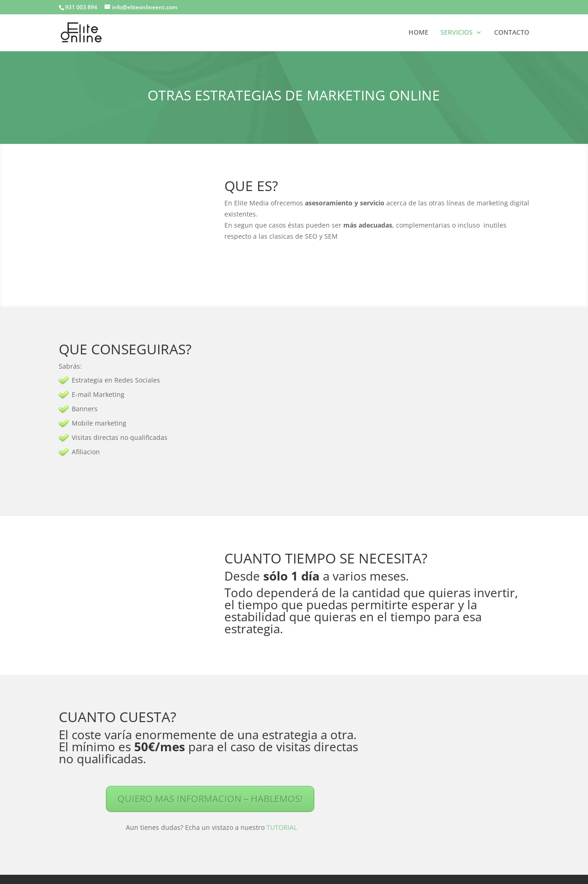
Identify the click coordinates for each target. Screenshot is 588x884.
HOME (418, 33)
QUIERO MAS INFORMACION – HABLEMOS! (210, 799)
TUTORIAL (282, 827)
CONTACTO (512, 33)
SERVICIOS (457, 33)
